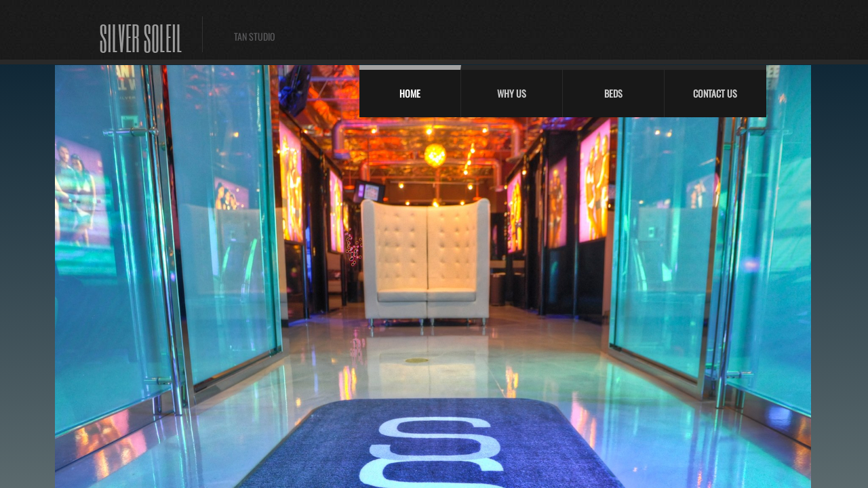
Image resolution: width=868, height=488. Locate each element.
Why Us (512, 93)
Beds (613, 93)
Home (410, 93)
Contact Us (715, 93)
